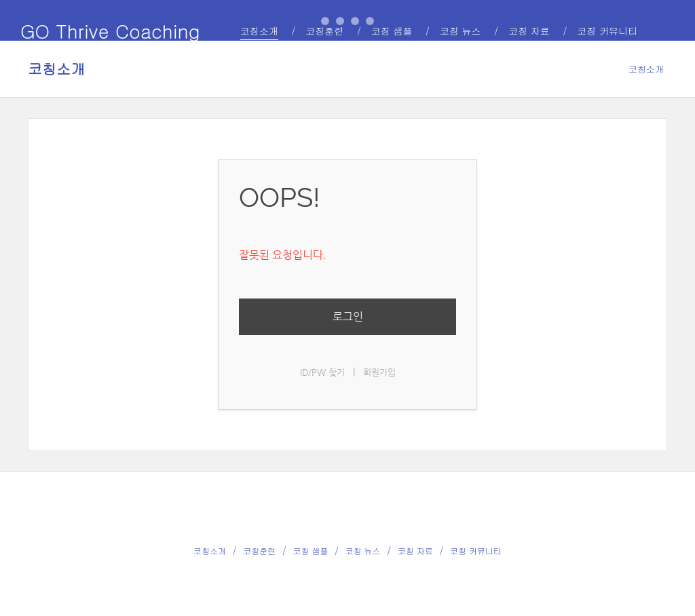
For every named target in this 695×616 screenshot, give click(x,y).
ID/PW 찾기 (322, 372)
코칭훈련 (259, 551)
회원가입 (379, 372)
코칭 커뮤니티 (476, 551)
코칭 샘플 (310, 551)
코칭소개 (56, 69)
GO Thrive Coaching (110, 31)
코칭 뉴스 (363, 551)
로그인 (348, 316)
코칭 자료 (415, 551)
